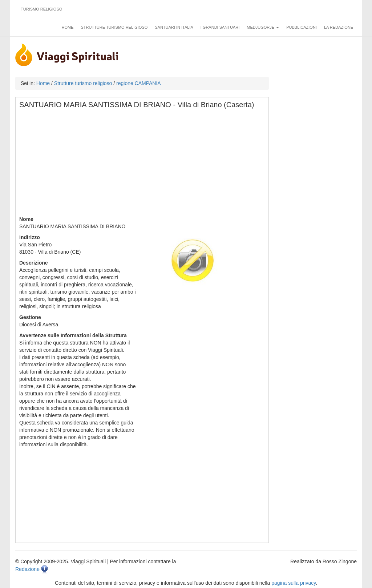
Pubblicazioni (302, 27)
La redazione (339, 27)
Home (67, 27)
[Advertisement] (142, 165)
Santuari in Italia (174, 27)
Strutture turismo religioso (114, 27)
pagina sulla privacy (294, 583)
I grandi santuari (220, 27)
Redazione (27, 569)
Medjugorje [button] (263, 27)
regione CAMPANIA (139, 83)
